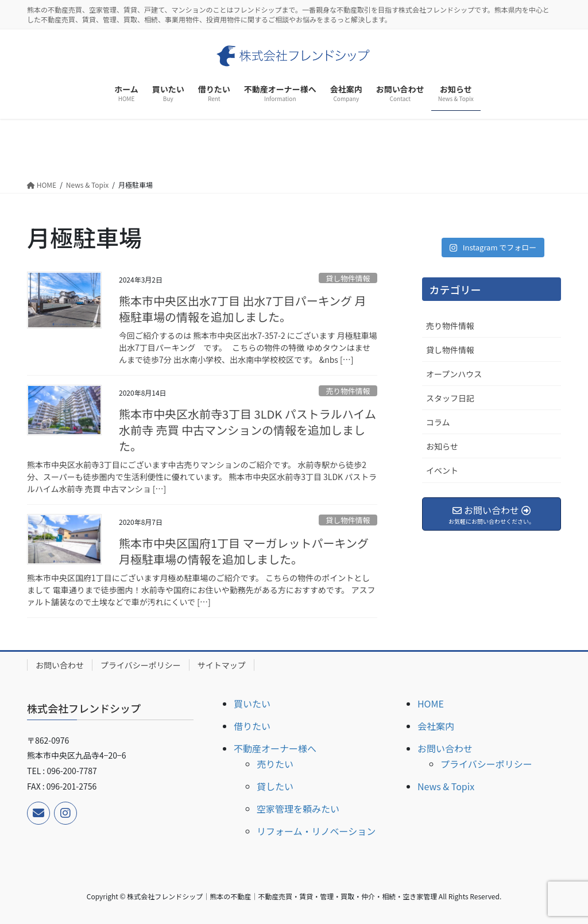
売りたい (275, 764)
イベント (442, 470)
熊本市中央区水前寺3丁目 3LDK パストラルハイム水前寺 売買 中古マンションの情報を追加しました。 (247, 430)
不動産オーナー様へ (275, 748)
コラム (438, 422)
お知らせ (442, 446)
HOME (431, 703)
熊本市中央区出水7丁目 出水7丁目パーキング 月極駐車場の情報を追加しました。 (243, 309)
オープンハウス (454, 374)
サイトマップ (222, 665)
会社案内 (436, 726)
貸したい (275, 786)
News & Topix (446, 786)
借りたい (252, 726)
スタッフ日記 (450, 398)
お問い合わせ (60, 665)
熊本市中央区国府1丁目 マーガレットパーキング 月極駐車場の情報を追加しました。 (244, 551)
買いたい (252, 703)
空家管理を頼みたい (298, 809)
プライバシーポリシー (141, 665)
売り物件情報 (348, 391)
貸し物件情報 (348, 278)
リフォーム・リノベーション (316, 831)
